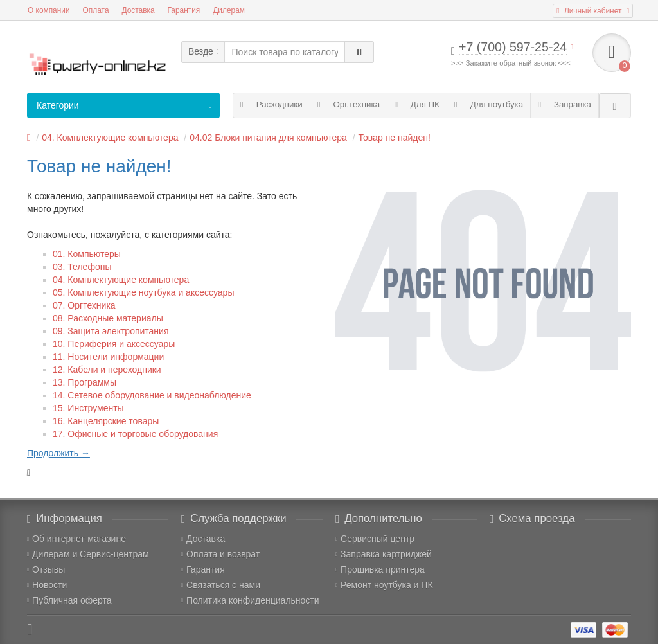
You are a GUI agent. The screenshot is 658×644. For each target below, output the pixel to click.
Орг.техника (349, 104)
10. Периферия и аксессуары (114, 344)
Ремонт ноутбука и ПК (384, 585)
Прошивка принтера (380, 569)
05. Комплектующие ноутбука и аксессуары (143, 292)
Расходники (271, 104)
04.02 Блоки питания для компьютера (268, 138)
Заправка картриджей (384, 554)
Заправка (565, 104)
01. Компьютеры (87, 254)
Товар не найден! (395, 138)
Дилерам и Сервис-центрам (88, 554)
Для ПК (417, 104)
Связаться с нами (221, 585)
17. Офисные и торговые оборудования (135, 434)
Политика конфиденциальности (250, 600)
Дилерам (229, 10)
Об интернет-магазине (76, 539)
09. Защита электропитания (111, 331)
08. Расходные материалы (108, 318)
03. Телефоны (82, 267)
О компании (49, 10)
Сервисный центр (375, 539)
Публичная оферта (69, 600)
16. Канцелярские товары (106, 421)
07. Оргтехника (84, 305)
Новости (47, 585)
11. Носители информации (108, 357)
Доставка (138, 10)
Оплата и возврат (220, 554)
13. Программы (84, 382)
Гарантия (184, 10)
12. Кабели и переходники (107, 370)
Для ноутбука (489, 104)
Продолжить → (58, 453)
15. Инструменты (88, 408)
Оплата (96, 10)
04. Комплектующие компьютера (110, 138)
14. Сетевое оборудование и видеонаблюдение (152, 395)
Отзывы (46, 569)
